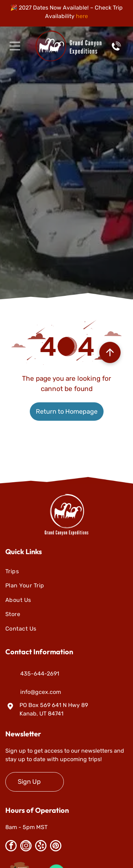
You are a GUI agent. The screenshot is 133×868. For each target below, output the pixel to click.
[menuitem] (66, 571)
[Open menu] (15, 46)
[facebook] (11, 847)
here (82, 16)
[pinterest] (56, 847)
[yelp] (41, 847)
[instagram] (26, 847)
